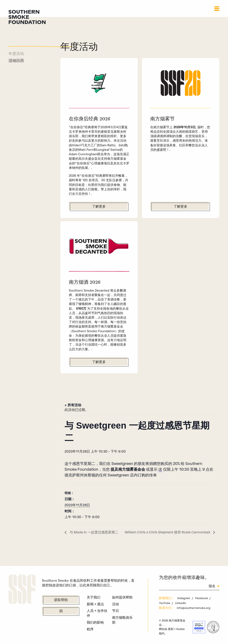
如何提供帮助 (122, 597)
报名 (212, 586)
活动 (115, 604)
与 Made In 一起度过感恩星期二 (93, 532)
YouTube (165, 603)
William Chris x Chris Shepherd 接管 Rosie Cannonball (168, 532)
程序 (90, 629)
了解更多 (99, 207)
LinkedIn (181, 603)
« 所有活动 (73, 405)
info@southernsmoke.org (194, 608)
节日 (115, 611)
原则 (171, 629)
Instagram (184, 598)
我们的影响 (95, 622)
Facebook (202, 598)
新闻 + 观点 (95, 604)
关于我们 (94, 597)
